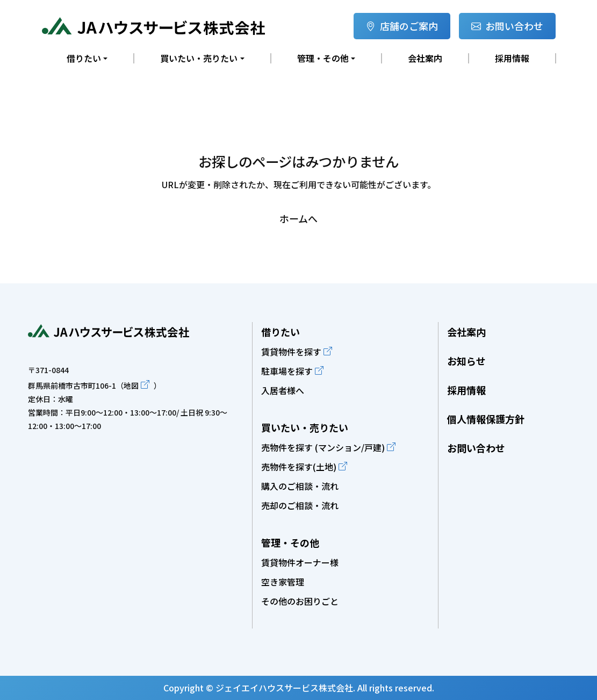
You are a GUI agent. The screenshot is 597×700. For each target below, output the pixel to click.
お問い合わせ (507, 26)
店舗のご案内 (402, 26)
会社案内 (425, 58)
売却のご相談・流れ (300, 505)
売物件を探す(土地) (299, 467)
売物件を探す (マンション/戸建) (323, 447)
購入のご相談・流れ (300, 486)
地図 (131, 385)
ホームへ (298, 218)
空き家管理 (283, 582)
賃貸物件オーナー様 (300, 562)
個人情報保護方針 (486, 419)
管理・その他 (290, 542)
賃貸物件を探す (291, 352)
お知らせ (466, 361)
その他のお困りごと (300, 601)
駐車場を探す (287, 371)
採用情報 (512, 58)
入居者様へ (283, 390)
